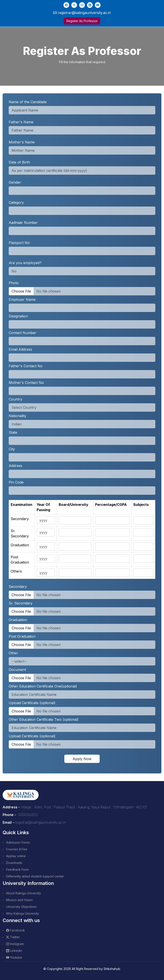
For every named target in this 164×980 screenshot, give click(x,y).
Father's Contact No (26, 366)
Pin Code (16, 482)
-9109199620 (27, 815)
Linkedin (14, 951)
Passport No (19, 243)
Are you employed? (25, 263)
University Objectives (21, 907)
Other (13, 653)
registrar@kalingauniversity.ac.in (40, 822)
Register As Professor (82, 21)
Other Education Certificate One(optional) (43, 686)
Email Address (20, 349)
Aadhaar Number (23, 223)
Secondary (18, 587)
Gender (15, 182)
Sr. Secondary (21, 603)
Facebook (15, 930)
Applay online (16, 856)
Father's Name (21, 122)
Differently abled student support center (35, 876)
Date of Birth (19, 162)
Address (15, 466)
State (13, 432)
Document (17, 670)
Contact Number (23, 333)
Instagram (15, 944)
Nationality (17, 416)
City (12, 449)
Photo (14, 283)
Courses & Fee (17, 849)
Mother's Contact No (26, 383)
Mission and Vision (19, 900)
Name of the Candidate (28, 102)
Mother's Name (22, 142)
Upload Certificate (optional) (32, 703)
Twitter (13, 937)
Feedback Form (17, 869)
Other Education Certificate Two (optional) (44, 719)
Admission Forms (18, 842)
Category (16, 202)
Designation (18, 316)
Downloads (14, 863)
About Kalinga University (24, 893)
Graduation (18, 620)
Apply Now (82, 759)
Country (15, 399)
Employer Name (22, 299)
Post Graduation (22, 636)
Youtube (14, 957)
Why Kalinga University (23, 913)
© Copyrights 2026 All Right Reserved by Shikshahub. (82, 969)
